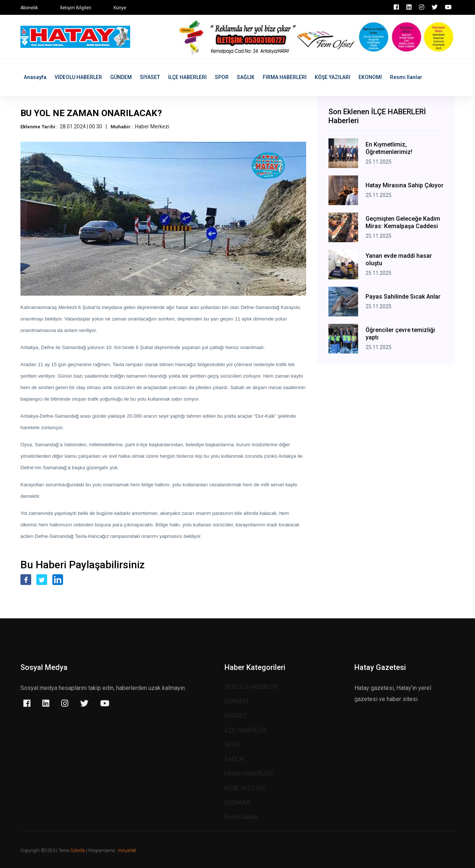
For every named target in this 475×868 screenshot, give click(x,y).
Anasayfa (35, 77)
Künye (120, 8)
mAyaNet (127, 851)
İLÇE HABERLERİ (187, 77)
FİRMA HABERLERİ (285, 77)
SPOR (222, 77)
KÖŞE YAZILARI (332, 77)
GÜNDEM (121, 77)
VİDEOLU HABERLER (78, 77)
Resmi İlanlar (406, 77)
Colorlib (78, 851)
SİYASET (150, 77)
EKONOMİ (370, 77)
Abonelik (29, 8)
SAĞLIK (246, 77)
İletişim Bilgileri (76, 8)
